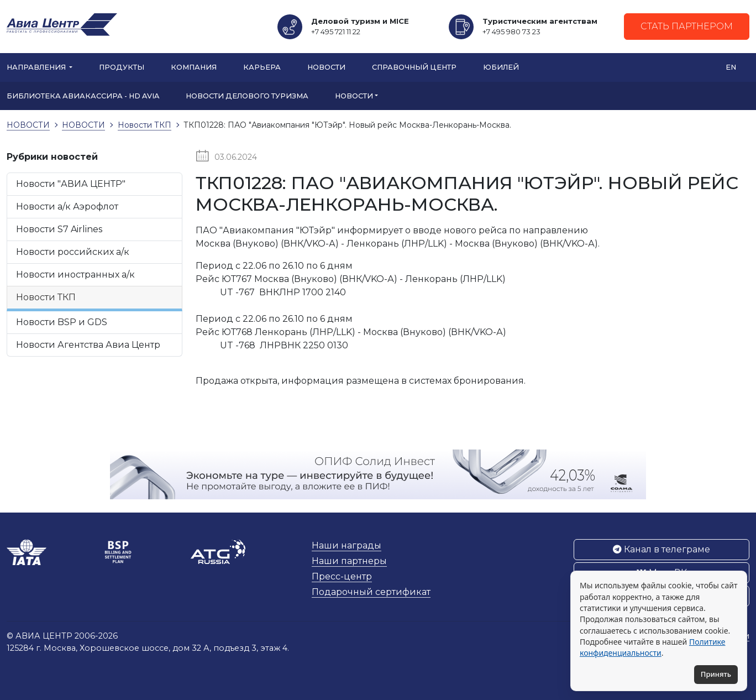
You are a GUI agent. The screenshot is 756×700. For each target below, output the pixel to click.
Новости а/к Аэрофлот (67, 207)
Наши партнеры (349, 561)
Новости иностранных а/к (75, 275)
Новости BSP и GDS (62, 322)
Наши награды (347, 545)
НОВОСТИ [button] (354, 96)
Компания (194, 67)
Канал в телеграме (662, 549)
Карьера (262, 67)
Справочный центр (414, 67)
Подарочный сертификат (371, 592)
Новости (326, 67)
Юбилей (501, 67)
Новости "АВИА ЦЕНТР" (71, 184)
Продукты (122, 67)
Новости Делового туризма (247, 96)
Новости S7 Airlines (59, 229)
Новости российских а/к (73, 252)
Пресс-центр (342, 576)
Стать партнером (687, 26)
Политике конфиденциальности (652, 647)
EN (731, 67)
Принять (716, 674)
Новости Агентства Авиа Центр (88, 345)
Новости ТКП (46, 297)
